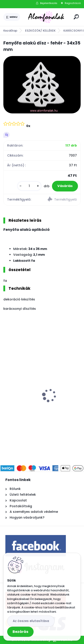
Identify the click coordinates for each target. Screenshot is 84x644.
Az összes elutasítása (31, 621)
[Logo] (46, 17)
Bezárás (20, 632)
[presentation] (6, 388)
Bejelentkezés (49, 3)
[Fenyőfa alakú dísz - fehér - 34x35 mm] (42, 85)
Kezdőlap (10, 31)
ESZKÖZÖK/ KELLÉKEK (40, 31)
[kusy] (29, 186)
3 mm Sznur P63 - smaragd (30, 393)
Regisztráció (73, 3)
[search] (76, 17)
